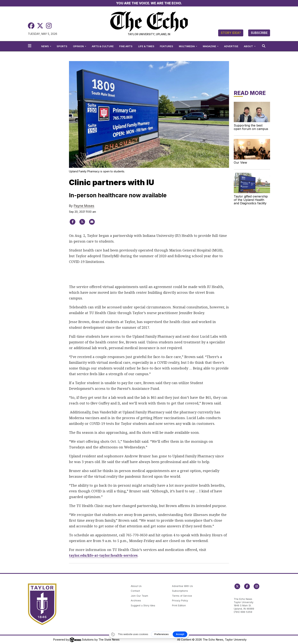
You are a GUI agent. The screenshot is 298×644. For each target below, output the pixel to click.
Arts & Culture (103, 46)
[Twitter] (40, 26)
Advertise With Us (182, 586)
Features (166, 46)
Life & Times (146, 46)
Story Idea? (231, 33)
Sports (62, 46)
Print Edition (179, 605)
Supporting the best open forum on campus (251, 127)
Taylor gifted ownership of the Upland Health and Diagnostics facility (251, 200)
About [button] (249, 46)
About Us (136, 586)
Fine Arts (126, 46)
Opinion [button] (79, 46)
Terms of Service (182, 596)
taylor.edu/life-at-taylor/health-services (105, 555)
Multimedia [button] (187, 46)
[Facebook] (31, 26)
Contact (135, 591)
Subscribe (259, 33)
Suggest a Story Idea (143, 605)
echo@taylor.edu (244, 595)
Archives (136, 601)
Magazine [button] (210, 46)
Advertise (231, 46)
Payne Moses (84, 206)
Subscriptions (180, 591)
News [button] (45, 46)
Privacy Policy (180, 601)
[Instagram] (49, 26)
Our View (240, 162)
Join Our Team (139, 596)
